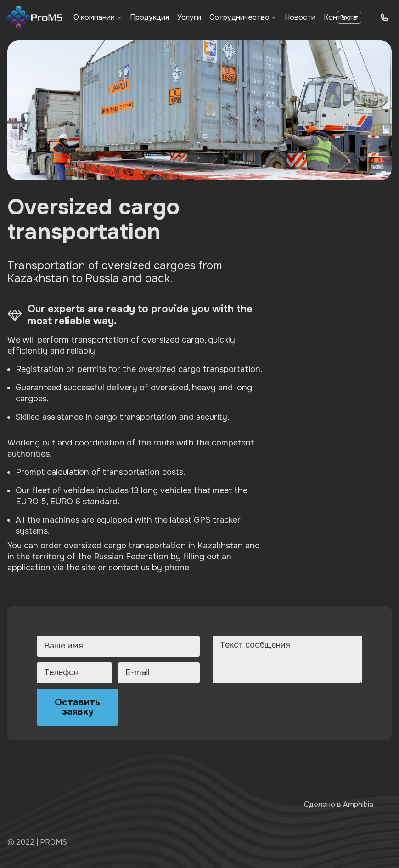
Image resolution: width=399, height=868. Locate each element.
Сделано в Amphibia (339, 804)
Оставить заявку (77, 707)
